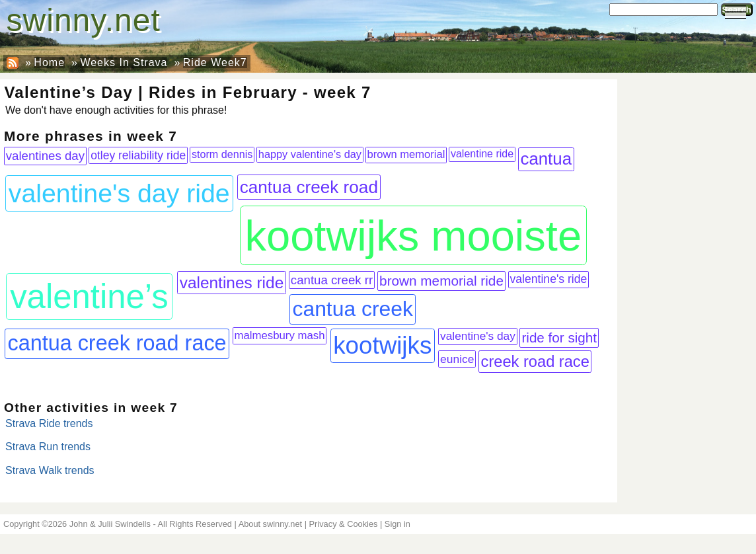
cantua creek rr (332, 280)
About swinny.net (271, 524)
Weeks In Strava (124, 62)
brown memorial (406, 154)
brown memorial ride (441, 281)
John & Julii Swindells (110, 524)
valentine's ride (549, 279)
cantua (546, 159)
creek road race (535, 362)
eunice (457, 359)
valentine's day (478, 336)
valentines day (45, 156)
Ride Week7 (215, 62)
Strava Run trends (48, 447)
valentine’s (89, 297)
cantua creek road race (117, 343)
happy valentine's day (310, 154)
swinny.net (84, 20)
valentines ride (232, 283)
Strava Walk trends (50, 470)
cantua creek (353, 309)
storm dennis (222, 154)
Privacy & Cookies (344, 524)
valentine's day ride (119, 193)
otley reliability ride (138, 155)
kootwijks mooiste (413, 236)
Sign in (397, 524)
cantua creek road (309, 187)
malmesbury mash (279, 336)
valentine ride (482, 154)
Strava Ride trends (49, 423)
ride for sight (559, 337)
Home (49, 62)
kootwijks (382, 345)
